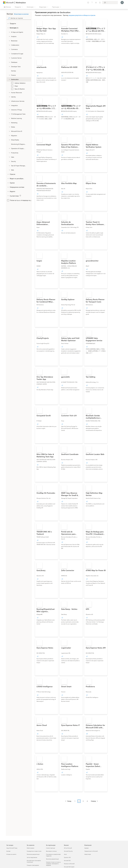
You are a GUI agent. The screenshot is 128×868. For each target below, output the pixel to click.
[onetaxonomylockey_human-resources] (9, 92)
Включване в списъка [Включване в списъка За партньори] (51, 851)
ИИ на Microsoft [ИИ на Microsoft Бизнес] (68, 848)
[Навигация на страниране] (81, 803)
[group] (38, 37)
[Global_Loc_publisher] (8, 191)
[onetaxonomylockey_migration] (9, 135)
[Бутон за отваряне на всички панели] (7, 7)
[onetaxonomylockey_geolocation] (9, 79)
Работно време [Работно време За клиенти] (30, 848)
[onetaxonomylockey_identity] (9, 97)
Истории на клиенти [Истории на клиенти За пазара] (11, 854)
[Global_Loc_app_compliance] (8, 196)
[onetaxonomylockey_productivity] (9, 153)
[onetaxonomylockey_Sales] (9, 157)
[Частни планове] (100, 3)
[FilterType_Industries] (8, 174)
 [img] (20, 196)
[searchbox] (21, 18)
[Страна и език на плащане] (110, 3)
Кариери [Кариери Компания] (86, 848)
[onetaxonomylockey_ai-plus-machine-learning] (9, 118)
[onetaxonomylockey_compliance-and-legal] (9, 54)
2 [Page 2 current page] (79, 801)
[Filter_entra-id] (9, 131)
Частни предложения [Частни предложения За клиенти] (32, 857)
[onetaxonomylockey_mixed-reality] (9, 140)
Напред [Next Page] (93, 801)
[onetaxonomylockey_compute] (9, 101)
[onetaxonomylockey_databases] (9, 62)
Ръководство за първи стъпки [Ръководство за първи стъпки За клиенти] (34, 851)
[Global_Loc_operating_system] (8, 187)
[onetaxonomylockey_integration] (9, 105)
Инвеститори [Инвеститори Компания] (88, 854)
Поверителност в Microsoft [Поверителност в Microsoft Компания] (91, 851)
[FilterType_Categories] (8, 28)
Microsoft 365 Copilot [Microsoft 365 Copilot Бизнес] (69, 867)
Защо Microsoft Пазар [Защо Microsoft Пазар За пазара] (12, 848)
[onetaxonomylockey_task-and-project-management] (9, 166)
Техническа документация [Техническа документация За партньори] (52, 859)
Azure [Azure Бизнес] (65, 854)
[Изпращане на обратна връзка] (88, 3)
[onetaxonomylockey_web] (9, 170)
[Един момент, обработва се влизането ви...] (122, 3)
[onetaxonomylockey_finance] (9, 75)
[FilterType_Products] (8, 23)
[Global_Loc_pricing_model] (8, 178)
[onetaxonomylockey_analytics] (9, 36)
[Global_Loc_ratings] (8, 183)
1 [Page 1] (75, 801)
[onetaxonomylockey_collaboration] (9, 45)
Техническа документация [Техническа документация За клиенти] (33, 854)
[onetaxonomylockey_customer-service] (9, 58)
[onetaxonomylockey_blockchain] (9, 41)
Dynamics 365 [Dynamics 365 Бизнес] (67, 857)
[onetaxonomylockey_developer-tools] (9, 66)
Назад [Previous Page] (69, 801)
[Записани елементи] (96, 3)
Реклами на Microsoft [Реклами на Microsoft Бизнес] (69, 864)
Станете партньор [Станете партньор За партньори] (50, 848)
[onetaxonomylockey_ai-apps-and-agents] (9, 32)
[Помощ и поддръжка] (92, 3)
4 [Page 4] (87, 801)
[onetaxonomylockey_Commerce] (9, 49)
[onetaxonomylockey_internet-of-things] (9, 110)
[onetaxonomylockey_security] (9, 161)
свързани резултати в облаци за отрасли (82, 15)
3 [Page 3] (83, 801)
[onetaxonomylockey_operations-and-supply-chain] (9, 148)
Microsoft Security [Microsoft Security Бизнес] (68, 851)
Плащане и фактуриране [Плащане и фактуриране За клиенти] (33, 865)
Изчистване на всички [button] (21, 14)
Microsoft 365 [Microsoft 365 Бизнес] (67, 861)
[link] (47, 38)
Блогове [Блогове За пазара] (8, 851)
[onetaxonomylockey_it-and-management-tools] (9, 114)
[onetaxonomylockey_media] (9, 127)
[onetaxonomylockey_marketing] (9, 123)
